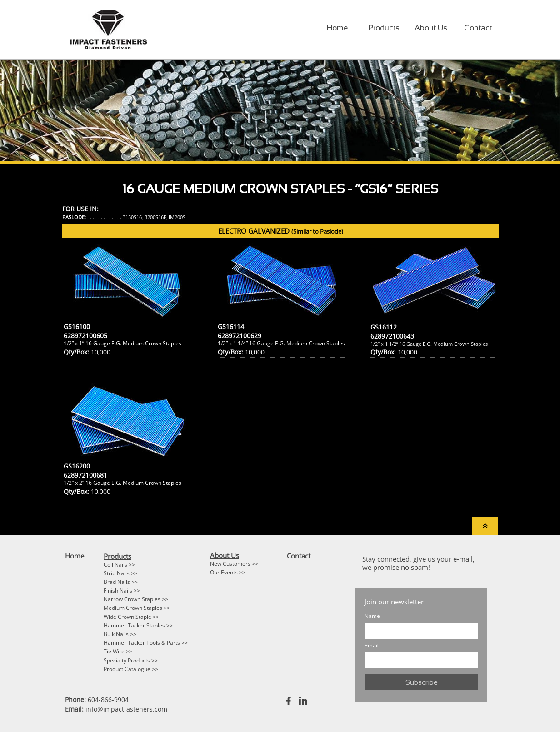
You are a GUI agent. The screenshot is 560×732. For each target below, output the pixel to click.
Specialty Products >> (131, 660)
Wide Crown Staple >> (131, 617)
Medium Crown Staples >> (137, 608)
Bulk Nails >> (120, 634)
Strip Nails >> (120, 573)
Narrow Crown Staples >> (136, 599)
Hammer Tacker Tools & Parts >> (146, 643)
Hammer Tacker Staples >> (138, 625)
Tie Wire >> (118, 651)
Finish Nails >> (122, 590)
